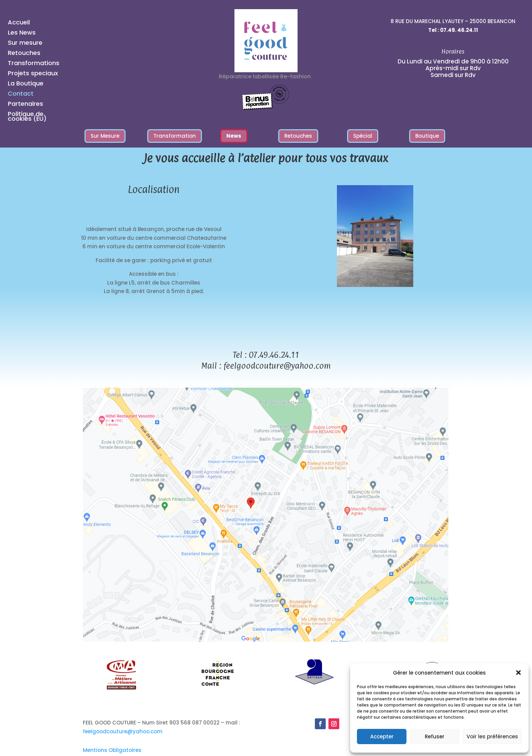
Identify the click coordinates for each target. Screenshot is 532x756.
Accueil (19, 23)
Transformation (175, 136)
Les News (22, 33)
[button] (518, 673)
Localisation (154, 190)
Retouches (24, 54)
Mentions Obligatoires (112, 750)
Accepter (382, 736)
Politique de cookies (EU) (27, 117)
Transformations (34, 64)
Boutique (427, 136)
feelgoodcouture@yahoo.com (277, 366)
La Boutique (26, 84)
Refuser (435, 736)
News (234, 136)
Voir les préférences (492, 736)
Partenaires (25, 105)
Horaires (453, 51)
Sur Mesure (105, 136)
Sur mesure (25, 44)
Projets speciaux (33, 74)
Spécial (363, 136)
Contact (21, 94)
